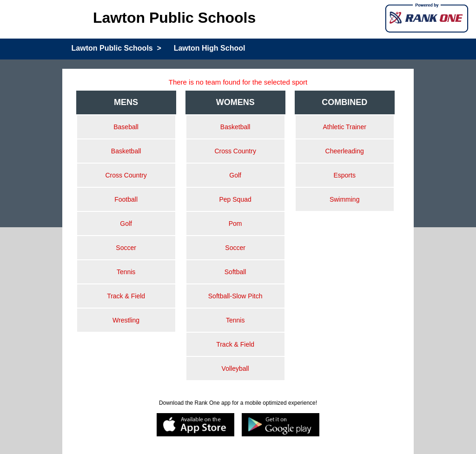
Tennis (126, 272)
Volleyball (235, 368)
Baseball (126, 127)
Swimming (345, 199)
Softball (235, 272)
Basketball (126, 151)
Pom (235, 224)
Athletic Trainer (344, 127)
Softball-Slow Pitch (235, 296)
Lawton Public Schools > (116, 48)
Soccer (126, 248)
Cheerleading (345, 151)
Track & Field (126, 296)
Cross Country (126, 175)
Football (126, 199)
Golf (126, 224)
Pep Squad (235, 199)
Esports (344, 175)
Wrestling (126, 320)
